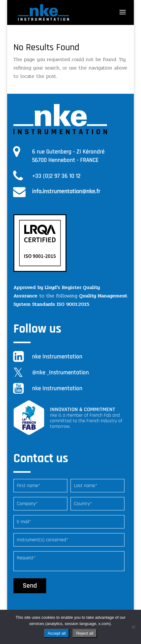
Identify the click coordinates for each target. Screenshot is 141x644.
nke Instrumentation (57, 357)
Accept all (57, 633)
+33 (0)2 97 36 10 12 (56, 176)
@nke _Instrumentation (61, 373)
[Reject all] (133, 627)
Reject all (85, 633)
